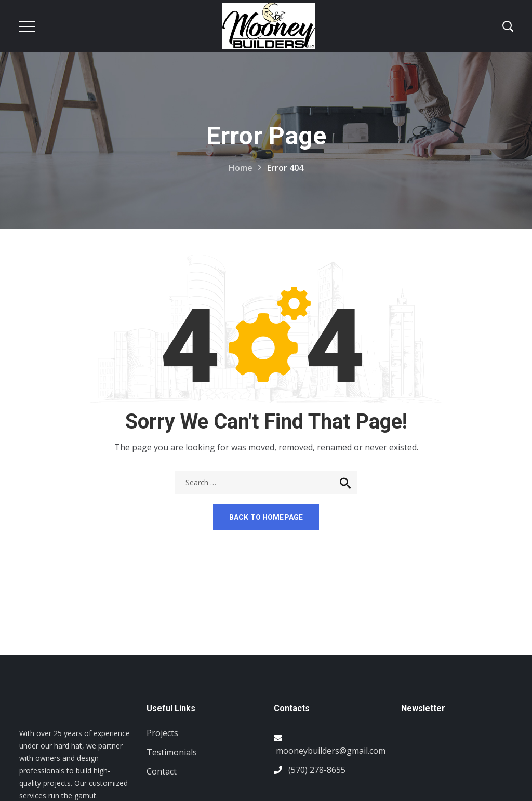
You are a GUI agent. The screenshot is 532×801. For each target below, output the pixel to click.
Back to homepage (266, 517)
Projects (162, 733)
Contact (162, 771)
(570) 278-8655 (317, 770)
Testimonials (172, 752)
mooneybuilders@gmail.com (331, 751)
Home (241, 168)
